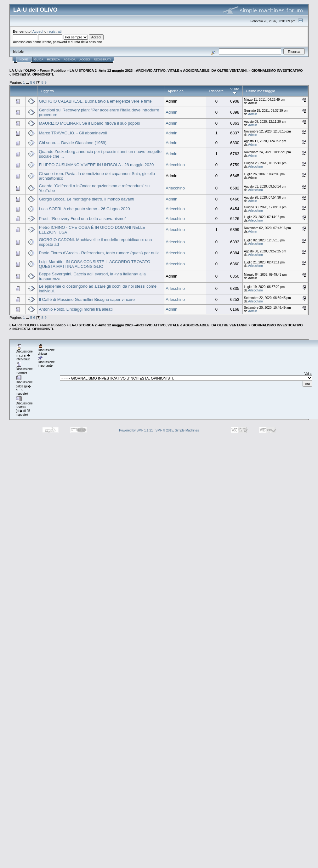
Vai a (308, 374)
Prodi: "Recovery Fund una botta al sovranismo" (82, 219)
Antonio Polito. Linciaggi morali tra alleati (76, 309)
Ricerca (54, 59)
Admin (171, 112)
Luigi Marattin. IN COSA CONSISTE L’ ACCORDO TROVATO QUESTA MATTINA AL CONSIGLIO (94, 264)
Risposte (217, 91)
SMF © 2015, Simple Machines (177, 430)
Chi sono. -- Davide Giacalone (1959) (73, 143)
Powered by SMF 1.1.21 (136, 430)
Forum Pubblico (53, 70)
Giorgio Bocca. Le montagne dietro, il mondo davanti (86, 199)
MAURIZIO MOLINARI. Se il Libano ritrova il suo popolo (89, 123)
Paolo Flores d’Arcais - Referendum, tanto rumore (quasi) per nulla (99, 253)
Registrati (102, 59)
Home (24, 59)
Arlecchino (175, 165)
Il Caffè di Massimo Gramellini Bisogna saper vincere (87, 299)
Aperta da (176, 91)
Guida (39, 59)
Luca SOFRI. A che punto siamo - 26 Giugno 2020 (84, 209)
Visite (235, 91)
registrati (55, 31)
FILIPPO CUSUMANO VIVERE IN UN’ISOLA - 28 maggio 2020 (96, 165)
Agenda (70, 59)
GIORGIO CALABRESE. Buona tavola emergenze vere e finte (95, 101)
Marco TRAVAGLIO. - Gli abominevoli (73, 133)
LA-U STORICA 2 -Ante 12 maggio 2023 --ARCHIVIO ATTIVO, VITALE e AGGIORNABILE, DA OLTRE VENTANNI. (159, 70)
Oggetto (47, 91)
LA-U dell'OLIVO (23, 70)
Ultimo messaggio (261, 91)
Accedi (38, 31)
